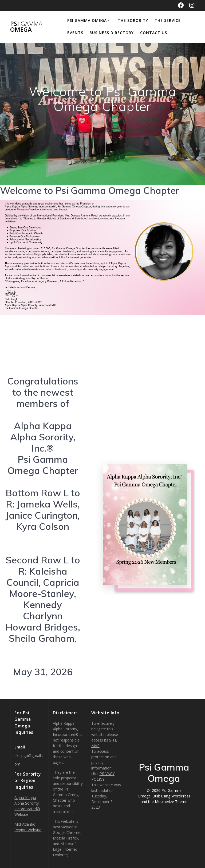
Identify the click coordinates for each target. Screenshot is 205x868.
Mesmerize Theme (171, 802)
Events (75, 33)
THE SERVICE (168, 20)
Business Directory (112, 33)
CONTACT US (154, 33)
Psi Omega (26, 27)
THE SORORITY (133, 20)
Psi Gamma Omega (87, 20)
